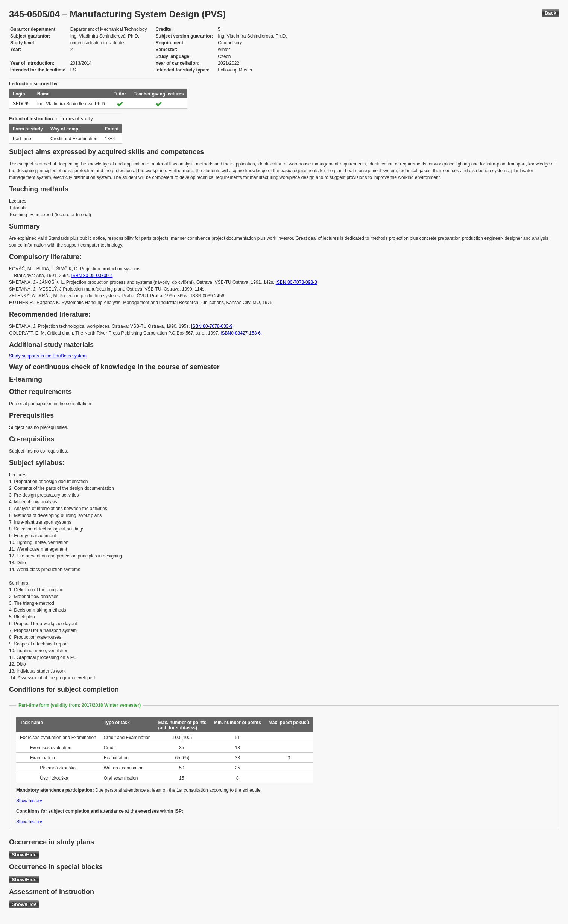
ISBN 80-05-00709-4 (92, 276)
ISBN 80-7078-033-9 (212, 326)
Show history (29, 801)
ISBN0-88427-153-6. (241, 333)
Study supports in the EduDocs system (48, 356)
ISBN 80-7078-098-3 (296, 282)
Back (551, 13)
